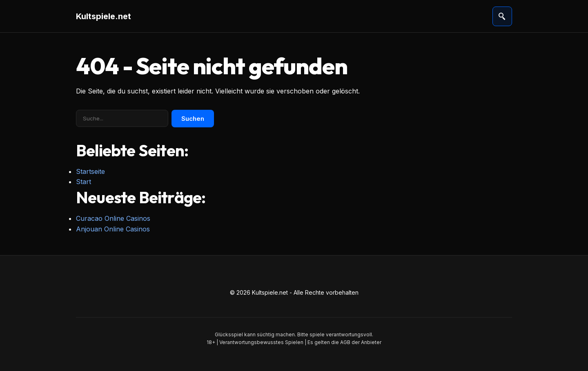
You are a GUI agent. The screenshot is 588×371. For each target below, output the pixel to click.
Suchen (193, 119)
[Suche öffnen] (502, 16)
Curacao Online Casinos (113, 218)
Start (84, 182)
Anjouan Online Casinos (113, 229)
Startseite (90, 171)
